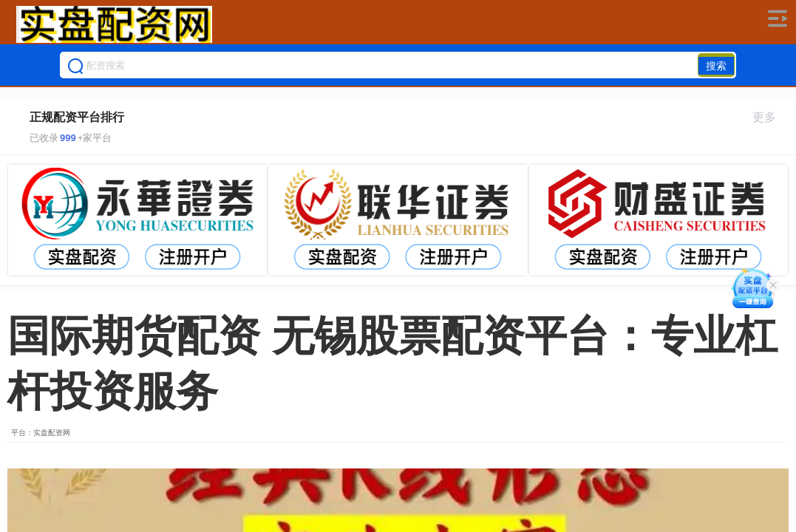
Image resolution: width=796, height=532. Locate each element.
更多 (771, 117)
